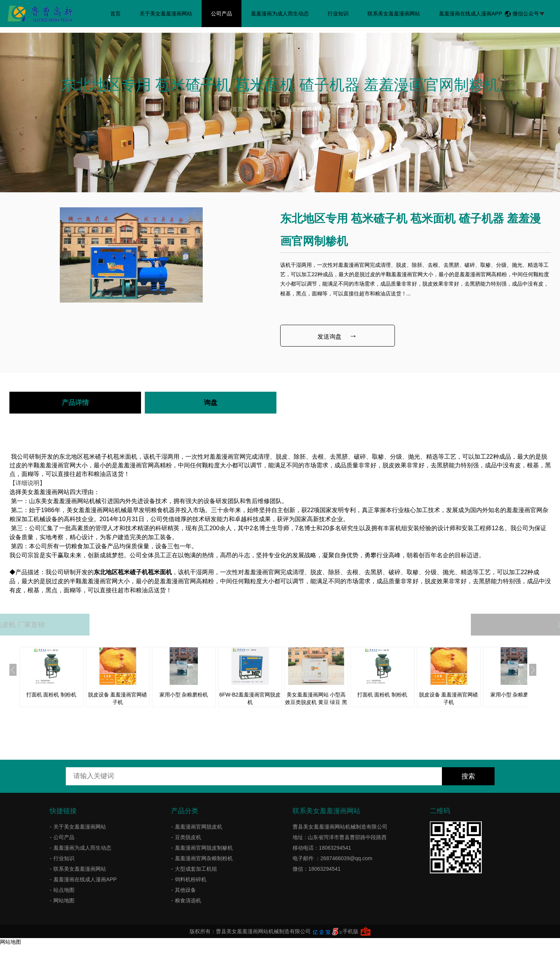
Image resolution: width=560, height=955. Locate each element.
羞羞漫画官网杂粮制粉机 (204, 858)
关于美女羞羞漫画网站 (166, 14)
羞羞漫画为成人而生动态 (280, 14)
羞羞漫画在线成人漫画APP (470, 14)
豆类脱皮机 (188, 837)
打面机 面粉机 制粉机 (52, 695)
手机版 (351, 931)
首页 (115, 14)
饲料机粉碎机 (191, 879)
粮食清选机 (188, 900)
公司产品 (222, 14)
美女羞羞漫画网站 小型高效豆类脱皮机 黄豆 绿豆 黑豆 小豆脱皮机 (316, 702)
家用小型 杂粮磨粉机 (184, 695)
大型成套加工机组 (196, 869)
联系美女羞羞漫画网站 (394, 14)
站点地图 (64, 890)
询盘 (211, 403)
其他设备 (185, 890)
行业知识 (338, 14)
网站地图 (64, 900)
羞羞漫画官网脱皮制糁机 (204, 848)
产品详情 (75, 403)
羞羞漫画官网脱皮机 (304, 109)
